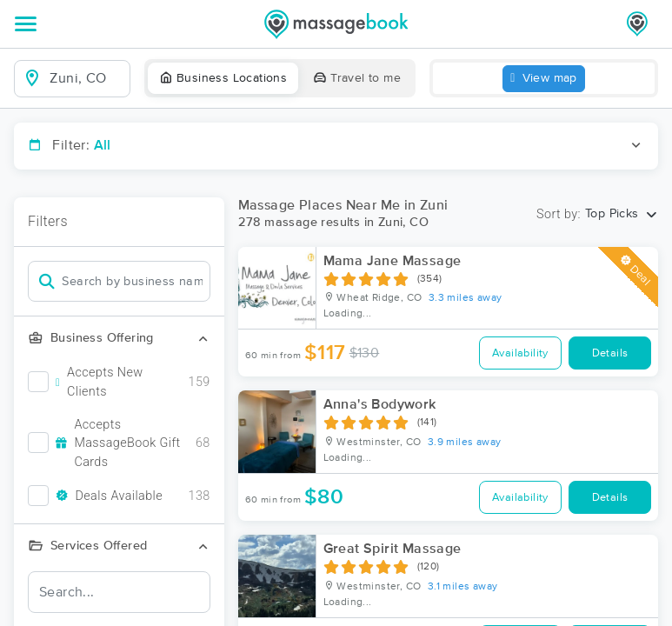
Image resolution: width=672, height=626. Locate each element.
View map (544, 79)
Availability (520, 353)
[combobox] (86, 78)
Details (610, 353)
